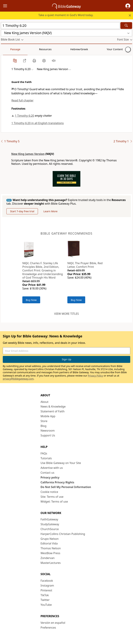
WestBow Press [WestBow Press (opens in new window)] (50, 553)
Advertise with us (52, 468)
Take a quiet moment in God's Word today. (66, 15)
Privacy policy (50, 477)
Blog (43, 426)
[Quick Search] (60, 26)
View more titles (66, 314)
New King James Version (28, 154)
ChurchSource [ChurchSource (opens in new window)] (50, 529)
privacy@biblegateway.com (18, 379)
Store (44, 421)
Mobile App (48, 416)
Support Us (48, 435)
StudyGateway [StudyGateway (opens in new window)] (50, 524)
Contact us (47, 473)
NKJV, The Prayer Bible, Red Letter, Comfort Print (85, 265)
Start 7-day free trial (22, 211)
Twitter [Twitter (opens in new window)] (45, 600)
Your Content (68, 49)
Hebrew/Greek (46, 49)
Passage (9, 49)
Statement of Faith (53, 411)
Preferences (48, 628)
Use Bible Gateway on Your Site (61, 463)
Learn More (50, 211)
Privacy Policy (95, 376)
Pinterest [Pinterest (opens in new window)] (46, 590)
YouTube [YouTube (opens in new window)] (46, 605)
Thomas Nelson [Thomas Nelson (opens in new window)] (51, 548)
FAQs (44, 453)
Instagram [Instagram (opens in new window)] (47, 585)
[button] (128, 6)
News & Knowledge (53, 406)
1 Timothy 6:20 (25, 116)
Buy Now (31, 300)
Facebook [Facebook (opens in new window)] (47, 581)
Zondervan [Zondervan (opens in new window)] (48, 558)
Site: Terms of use (52, 497)
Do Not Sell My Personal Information (66, 487)
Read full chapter (23, 100)
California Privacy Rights (57, 482)
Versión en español (53, 623)
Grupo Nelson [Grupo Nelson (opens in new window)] (50, 539)
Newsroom (48, 431)
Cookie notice (49, 492)
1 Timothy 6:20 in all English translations (38, 123)
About (44, 402)
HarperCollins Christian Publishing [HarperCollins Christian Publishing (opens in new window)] (63, 534)
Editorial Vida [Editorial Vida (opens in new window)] (49, 543)
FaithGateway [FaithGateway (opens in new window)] (49, 519)
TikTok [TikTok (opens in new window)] (45, 595)
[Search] (126, 26)
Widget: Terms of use (54, 502)
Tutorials (46, 458)
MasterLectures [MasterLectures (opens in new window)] (51, 563)
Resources (25, 49)
